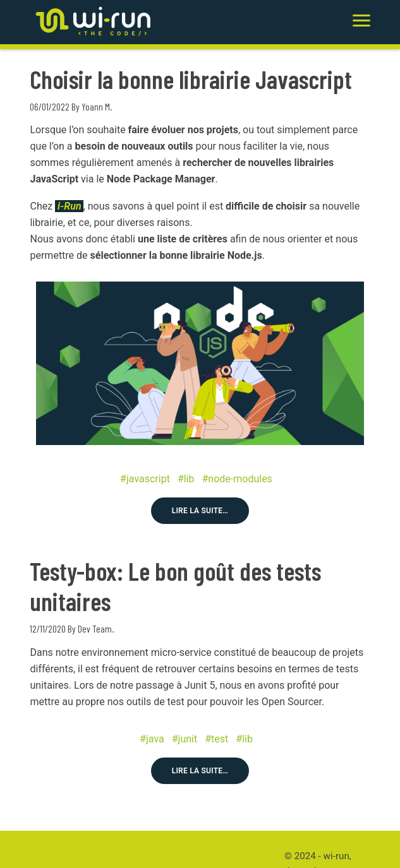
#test (216, 739)
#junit (185, 739)
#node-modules (237, 479)
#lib (186, 479)
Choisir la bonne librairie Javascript (191, 79)
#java (152, 739)
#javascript (145, 479)
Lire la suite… (200, 511)
